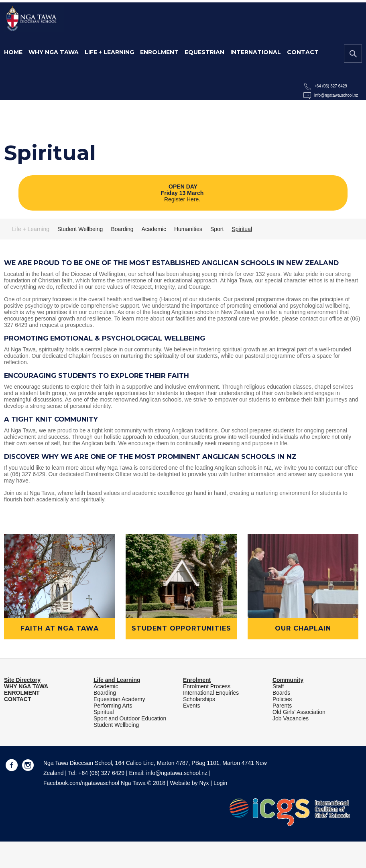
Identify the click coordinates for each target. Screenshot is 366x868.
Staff (278, 686)
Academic (154, 229)
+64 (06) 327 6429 (331, 86)
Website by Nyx (190, 783)
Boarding (122, 229)
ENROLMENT (22, 693)
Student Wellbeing (80, 229)
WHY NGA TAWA (26, 686)
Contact (303, 52)
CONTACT (17, 699)
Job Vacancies (291, 718)
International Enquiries (211, 693)
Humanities (188, 229)
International (256, 52)
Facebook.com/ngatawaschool (81, 783)
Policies (282, 699)
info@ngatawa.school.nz (336, 95)
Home (13, 52)
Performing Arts (113, 706)
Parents (282, 706)
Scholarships (199, 699)
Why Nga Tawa (54, 52)
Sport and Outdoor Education (130, 718)
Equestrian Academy (119, 699)
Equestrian (204, 52)
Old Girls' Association (299, 712)
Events (192, 706)
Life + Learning (109, 52)
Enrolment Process (207, 686)
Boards (281, 693)
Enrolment (159, 52)
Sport (217, 229)
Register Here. (183, 199)
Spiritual (242, 229)
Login (220, 783)
